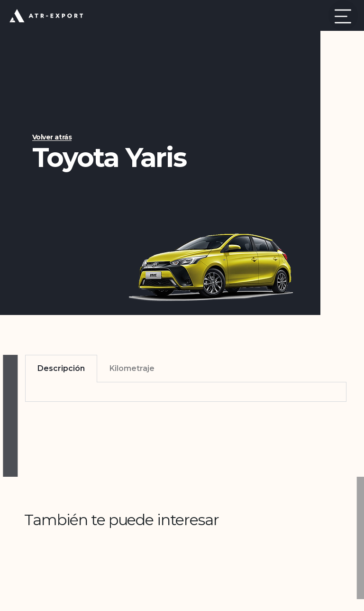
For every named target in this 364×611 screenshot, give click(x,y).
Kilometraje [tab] (132, 368)
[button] (343, 15)
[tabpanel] (186, 392)
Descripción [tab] (61, 368)
